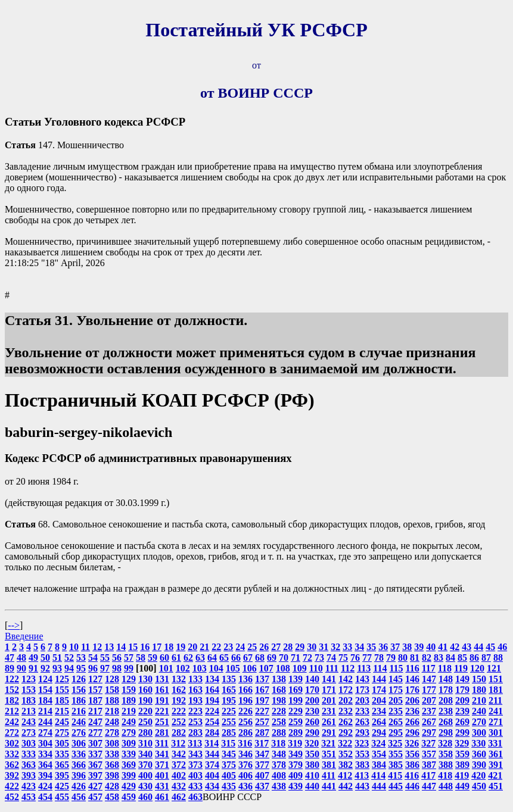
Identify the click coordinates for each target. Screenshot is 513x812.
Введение (24, 636)
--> (14, 625)
